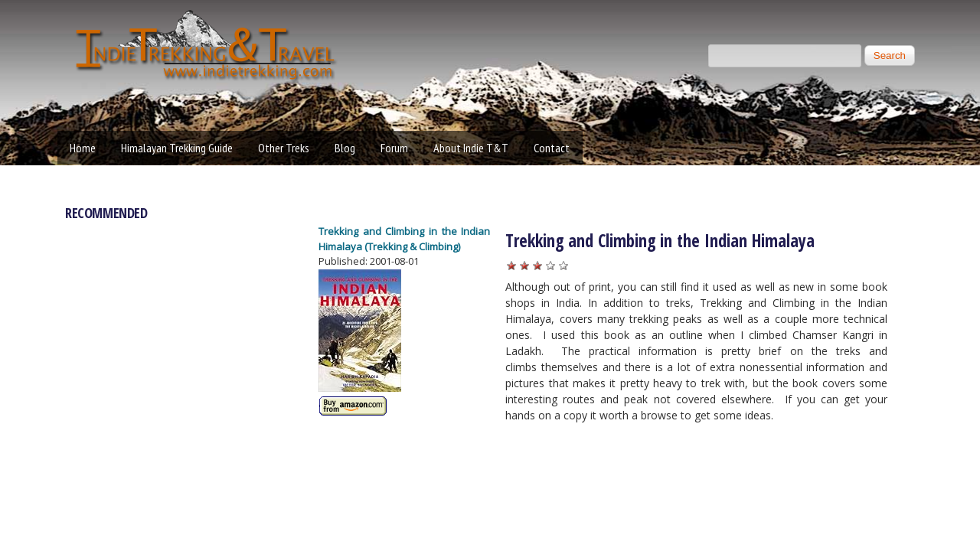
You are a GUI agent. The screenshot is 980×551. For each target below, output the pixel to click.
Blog (345, 148)
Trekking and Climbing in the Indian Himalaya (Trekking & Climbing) (404, 239)
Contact (552, 148)
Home (83, 148)
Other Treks (284, 148)
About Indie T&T (471, 148)
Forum (394, 148)
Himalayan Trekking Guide (177, 148)
